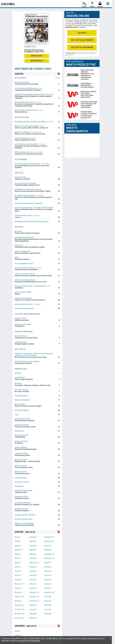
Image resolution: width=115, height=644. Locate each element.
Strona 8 (18, 563)
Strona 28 (33, 537)
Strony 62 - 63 (49, 541)
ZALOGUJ (82, 33)
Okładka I (18, 373)
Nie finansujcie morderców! (24, 237)
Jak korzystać (70, 53)
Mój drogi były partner (22, 152)
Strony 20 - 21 (19, 605)
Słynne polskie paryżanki (23, 298)
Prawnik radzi (19, 431)
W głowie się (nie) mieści (24, 519)
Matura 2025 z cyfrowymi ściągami (27, 126)
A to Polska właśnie (22, 410)
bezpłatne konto (72, 27)
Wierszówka (19, 486)
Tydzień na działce (21, 453)
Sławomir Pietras (21, 336)
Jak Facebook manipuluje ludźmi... (27, 144)
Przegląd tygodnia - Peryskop (25, 515)
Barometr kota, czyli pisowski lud (26, 110)
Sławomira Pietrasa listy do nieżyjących (28, 203)
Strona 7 (18, 558)
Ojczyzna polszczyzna (23, 503)
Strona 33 (33, 558)
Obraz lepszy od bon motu (24, 102)
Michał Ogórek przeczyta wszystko (27, 361)
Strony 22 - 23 (19, 609)
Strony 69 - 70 (49, 558)
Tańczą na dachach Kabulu (24, 268)
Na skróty (18, 383)
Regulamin (85, 53)
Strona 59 (33, 618)
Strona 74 (48, 575)
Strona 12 (18, 580)
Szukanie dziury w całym (23, 215)
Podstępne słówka (21, 497)
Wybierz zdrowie (21, 466)
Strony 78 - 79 (49, 592)
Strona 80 (48, 597)
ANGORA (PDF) (37, 56)
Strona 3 (18, 546)
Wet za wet (19, 245)
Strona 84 (48, 614)
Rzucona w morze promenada (25, 183)
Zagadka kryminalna (22, 425)
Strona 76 (48, 584)
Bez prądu (18, 231)
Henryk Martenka (21, 342)
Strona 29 (33, 541)
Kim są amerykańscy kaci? (24, 263)
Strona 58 (33, 614)
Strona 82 (48, 605)
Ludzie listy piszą (21, 478)
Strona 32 (33, 554)
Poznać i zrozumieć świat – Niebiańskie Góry (31, 286)
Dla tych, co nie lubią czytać (24, 523)
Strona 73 (48, 571)
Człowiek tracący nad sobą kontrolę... (28, 164)
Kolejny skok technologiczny (25, 274)
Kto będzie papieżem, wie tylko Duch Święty (30, 122)
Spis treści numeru (21, 390)
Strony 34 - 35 (34, 563)
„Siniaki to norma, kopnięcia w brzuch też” (29, 94)
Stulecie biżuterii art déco (24, 304)
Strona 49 (33, 588)
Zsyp (16, 414)
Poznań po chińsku (21, 138)
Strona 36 (33, 567)
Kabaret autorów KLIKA (23, 324)
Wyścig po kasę (20, 177)
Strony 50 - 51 (34, 592)
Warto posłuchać (21, 447)
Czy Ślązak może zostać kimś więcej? (28, 189)
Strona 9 (18, 567)
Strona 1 (18, 537)
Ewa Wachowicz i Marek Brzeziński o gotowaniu (32, 221)
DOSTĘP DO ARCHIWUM (82, 47)
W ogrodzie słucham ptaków (25, 195)
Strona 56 (33, 605)
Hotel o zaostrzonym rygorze (25, 280)
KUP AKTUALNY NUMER (82, 40)
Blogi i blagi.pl (20, 404)
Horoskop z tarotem (22, 482)
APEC (17, 257)
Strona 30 (33, 546)
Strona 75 (48, 580)
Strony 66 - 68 (49, 554)
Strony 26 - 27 (19, 618)
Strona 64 (48, 546)
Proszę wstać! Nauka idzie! (24, 308)
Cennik (78, 53)
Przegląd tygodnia (21, 396)
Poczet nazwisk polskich (23, 490)
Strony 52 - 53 (34, 597)
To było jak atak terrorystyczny (25, 88)
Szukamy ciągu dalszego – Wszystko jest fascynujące (34, 208)
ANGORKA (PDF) (37, 61)
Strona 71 (48, 563)
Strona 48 (33, 584)
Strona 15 (18, 588)
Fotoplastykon (20, 377)
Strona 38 (33, 575)
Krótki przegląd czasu (22, 251)
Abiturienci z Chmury (22, 132)
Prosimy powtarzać (21, 435)
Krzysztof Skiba (20, 318)
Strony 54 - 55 (34, 601)
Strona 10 (18, 571)
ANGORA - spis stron (25, 532)
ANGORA (19, 74)
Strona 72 (48, 567)
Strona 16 (18, 592)
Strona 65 (48, 550)
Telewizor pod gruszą (22, 400)
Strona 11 (18, 575)
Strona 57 (33, 609)
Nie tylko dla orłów (21, 509)
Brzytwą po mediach (22, 82)
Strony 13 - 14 (19, 584)
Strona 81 (48, 601)
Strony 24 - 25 (19, 614)
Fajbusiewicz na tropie (23, 419)
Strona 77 (48, 588)
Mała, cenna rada (21, 459)
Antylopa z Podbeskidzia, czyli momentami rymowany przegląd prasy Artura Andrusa (34, 354)
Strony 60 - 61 (49, 537)
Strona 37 (33, 571)
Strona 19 (18, 601)
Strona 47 (33, 580)
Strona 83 (48, 609)
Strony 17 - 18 (19, 597)
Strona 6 (18, 554)
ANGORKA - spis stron (26, 626)
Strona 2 (18, 541)
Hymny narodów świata (23, 292)
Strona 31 (33, 550)
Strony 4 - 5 (19, 550)
